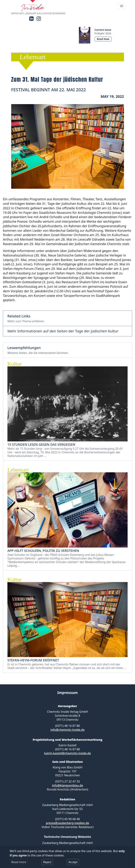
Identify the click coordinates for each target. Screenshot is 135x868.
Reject (47, 862)
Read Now (103, 39)
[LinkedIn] (31, 19)
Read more (19, 862)
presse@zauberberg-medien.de (67, 823)
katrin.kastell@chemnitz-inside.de (67, 753)
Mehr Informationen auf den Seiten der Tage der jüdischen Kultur (63, 331)
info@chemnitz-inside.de (67, 730)
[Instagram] (39, 19)
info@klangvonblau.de (68, 785)
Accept (73, 862)
